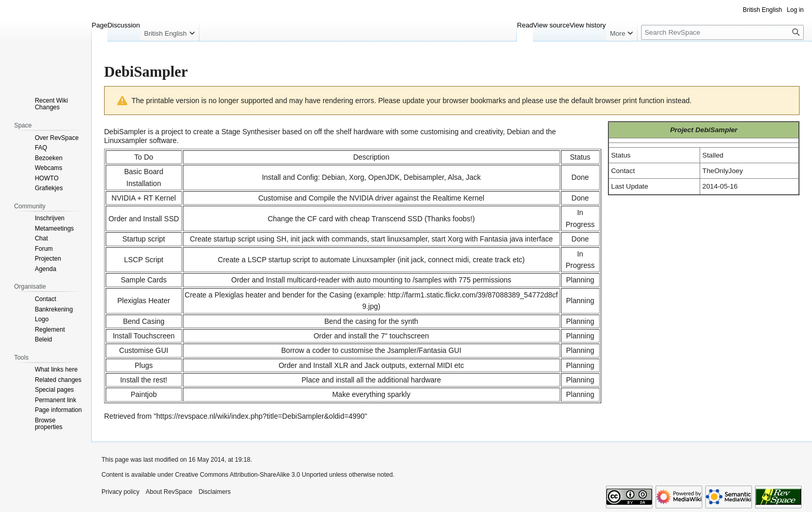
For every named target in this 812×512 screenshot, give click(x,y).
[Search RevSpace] (722, 32)
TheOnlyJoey (722, 171)
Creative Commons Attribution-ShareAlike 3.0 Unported (251, 475)
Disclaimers (214, 492)
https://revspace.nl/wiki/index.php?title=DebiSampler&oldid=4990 (260, 416)
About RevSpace (169, 492)
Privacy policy (120, 492)
